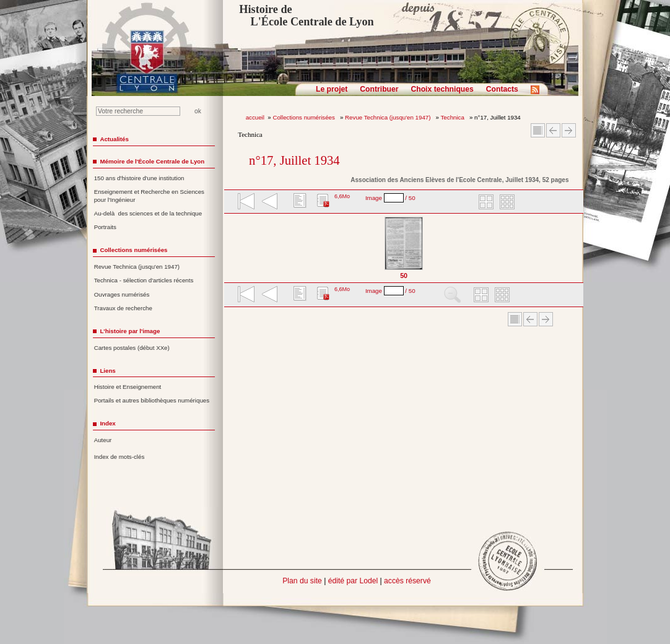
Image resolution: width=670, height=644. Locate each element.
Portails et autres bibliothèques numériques (152, 400)
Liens (107, 371)
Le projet (332, 89)
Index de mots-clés (120, 457)
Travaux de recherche (123, 308)
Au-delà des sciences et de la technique (148, 213)
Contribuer (379, 89)
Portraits (105, 227)
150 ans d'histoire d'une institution (139, 178)
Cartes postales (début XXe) (132, 348)
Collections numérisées (304, 117)
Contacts (502, 89)
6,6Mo (342, 196)
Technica (454, 117)
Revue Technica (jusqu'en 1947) (389, 117)
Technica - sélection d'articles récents (144, 280)
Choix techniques (442, 89)
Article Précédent (553, 130)
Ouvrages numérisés (122, 294)
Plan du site (302, 581)
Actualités (114, 139)
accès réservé (407, 581)
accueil (255, 117)
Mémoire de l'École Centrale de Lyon (152, 161)
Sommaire (538, 130)
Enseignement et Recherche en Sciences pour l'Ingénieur (149, 196)
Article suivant (569, 130)
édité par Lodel (353, 581)
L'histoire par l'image (130, 331)
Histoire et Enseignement (128, 387)
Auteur (103, 440)
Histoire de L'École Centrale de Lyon (306, 15)
